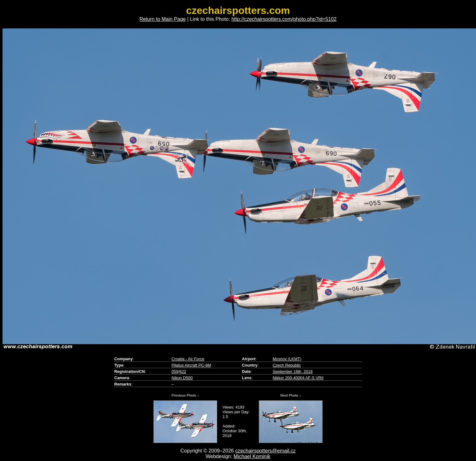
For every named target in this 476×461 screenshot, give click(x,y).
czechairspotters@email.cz (265, 451)
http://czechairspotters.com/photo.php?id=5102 (284, 19)
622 (183, 371)
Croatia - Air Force (188, 359)
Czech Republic (287, 365)
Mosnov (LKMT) (287, 359)
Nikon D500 (182, 378)
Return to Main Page (163, 19)
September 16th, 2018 (293, 371)
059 (175, 371)
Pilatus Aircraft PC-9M (191, 365)
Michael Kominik (252, 456)
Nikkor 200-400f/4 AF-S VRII (298, 378)
